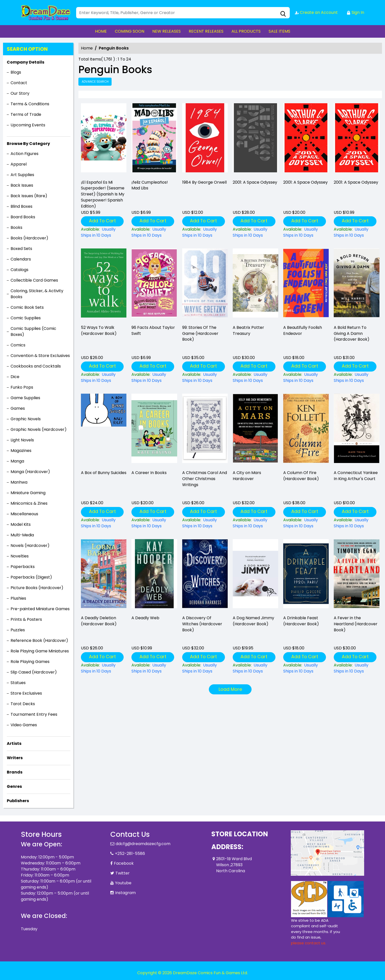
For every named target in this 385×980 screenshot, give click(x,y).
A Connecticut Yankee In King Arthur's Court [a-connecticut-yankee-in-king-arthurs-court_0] (356, 476)
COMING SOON (130, 31)
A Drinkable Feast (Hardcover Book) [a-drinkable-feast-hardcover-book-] (301, 621)
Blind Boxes (21, 206)
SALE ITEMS (279, 31)
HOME (101, 31)
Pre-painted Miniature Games (40, 609)
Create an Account (316, 12)
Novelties (20, 556)
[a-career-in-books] (154, 430)
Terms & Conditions (30, 104)
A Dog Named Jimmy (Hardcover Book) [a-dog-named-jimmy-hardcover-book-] (253, 621)
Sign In (355, 12)
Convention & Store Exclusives (40, 356)
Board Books (23, 217)
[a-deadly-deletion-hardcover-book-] (104, 575)
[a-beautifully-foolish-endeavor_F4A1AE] (306, 284)
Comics (18, 345)
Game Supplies (25, 398)
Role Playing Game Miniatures (40, 651)
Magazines (21, 451)
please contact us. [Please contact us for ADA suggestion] (309, 943)
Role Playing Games (30, 662)
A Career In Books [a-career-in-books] (149, 473)
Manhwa (19, 482)
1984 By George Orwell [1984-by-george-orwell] (204, 182)
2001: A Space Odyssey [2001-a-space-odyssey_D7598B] (305, 182)
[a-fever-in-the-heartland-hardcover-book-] (356, 575)
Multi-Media (22, 535)
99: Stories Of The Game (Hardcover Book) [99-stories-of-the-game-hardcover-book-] (200, 333)
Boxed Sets (21, 249)
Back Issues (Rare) (29, 196)
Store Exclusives (26, 693)
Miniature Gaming (28, 493)
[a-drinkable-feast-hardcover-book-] (306, 575)
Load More (230, 689)
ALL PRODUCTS (246, 31)
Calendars (21, 259)
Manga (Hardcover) (30, 472)
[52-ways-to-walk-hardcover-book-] (104, 284)
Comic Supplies (26, 318)
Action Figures (25, 154)
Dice (15, 377)
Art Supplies (22, 175)
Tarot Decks (23, 704)
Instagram (125, 893)
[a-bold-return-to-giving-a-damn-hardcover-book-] (356, 284)
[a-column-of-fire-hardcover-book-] (306, 430)
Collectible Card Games (34, 280)
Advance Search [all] (95, 82)
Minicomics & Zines (29, 503)
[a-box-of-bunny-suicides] (104, 430)
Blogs (16, 72)
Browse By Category (28, 144)
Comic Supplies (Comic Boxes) (33, 331)
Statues (18, 683)
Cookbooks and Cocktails (36, 366)
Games (18, 408)
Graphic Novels (26, 419)
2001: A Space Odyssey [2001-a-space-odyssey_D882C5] (356, 182)
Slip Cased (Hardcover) (34, 672)
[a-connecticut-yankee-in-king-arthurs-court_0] (356, 430)
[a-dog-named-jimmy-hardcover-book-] (255, 575)
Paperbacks (23, 567)
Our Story (20, 93)
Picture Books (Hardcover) (37, 588)
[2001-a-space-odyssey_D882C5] (356, 139)
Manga (17, 461)
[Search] (183, 13)
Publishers (18, 801)
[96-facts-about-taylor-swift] (154, 284)
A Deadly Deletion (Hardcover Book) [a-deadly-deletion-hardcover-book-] (99, 621)
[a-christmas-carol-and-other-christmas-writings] (205, 430)
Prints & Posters (26, 619)
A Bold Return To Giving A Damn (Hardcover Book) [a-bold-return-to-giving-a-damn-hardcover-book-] (352, 333)
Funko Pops (22, 387)
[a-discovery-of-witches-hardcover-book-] (205, 575)
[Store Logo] (46, 13)
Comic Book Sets (27, 307)
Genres (14, 786)
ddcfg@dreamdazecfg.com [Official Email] (143, 844)
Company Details (26, 62)
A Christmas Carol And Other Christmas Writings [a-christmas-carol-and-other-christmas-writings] (205, 479)
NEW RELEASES (166, 31)
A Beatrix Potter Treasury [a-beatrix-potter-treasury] (248, 330)
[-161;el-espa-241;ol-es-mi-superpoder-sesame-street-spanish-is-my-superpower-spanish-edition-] (104, 139)
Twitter (123, 873)
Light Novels (22, 440)
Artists (14, 743)
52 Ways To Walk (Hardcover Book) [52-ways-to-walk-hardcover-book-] (99, 330)
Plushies (18, 598)
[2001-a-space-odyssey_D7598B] (306, 139)
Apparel (19, 164)
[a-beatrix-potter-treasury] (255, 284)
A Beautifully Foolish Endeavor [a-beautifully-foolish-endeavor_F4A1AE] (303, 330)
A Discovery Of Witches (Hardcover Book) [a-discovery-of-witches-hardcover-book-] (202, 624)
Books (16, 227)
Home (87, 48)
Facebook (124, 863)
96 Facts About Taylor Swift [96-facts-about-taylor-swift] (153, 330)
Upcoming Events (28, 125)
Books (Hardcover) (29, 238)
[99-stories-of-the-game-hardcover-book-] (205, 284)
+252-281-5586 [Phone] (130, 854)
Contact (19, 83)
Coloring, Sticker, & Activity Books (37, 294)
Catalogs (19, 270)
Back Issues (22, 185)
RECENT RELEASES (206, 31)
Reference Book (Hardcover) (39, 640)
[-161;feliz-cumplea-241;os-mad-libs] (154, 139)
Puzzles (18, 630)
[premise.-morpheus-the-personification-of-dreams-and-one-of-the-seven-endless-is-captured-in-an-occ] (255, 430)
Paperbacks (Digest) (31, 577)
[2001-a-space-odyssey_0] (255, 139)
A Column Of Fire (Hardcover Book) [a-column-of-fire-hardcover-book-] (301, 476)
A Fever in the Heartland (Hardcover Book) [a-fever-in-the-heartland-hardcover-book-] (356, 624)
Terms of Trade (26, 114)
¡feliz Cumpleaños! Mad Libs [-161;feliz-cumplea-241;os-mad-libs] (150, 185)
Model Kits (21, 524)
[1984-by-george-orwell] (205, 139)
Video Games (24, 725)
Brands (15, 772)
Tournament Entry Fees (34, 714)
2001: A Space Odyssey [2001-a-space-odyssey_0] (255, 182)
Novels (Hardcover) (30, 546)
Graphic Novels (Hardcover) (39, 429)
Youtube (123, 883)
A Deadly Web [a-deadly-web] (145, 618)
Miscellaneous (24, 514)
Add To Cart (102, 221)
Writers (15, 758)
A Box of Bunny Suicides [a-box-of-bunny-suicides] (104, 473)
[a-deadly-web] (154, 575)
